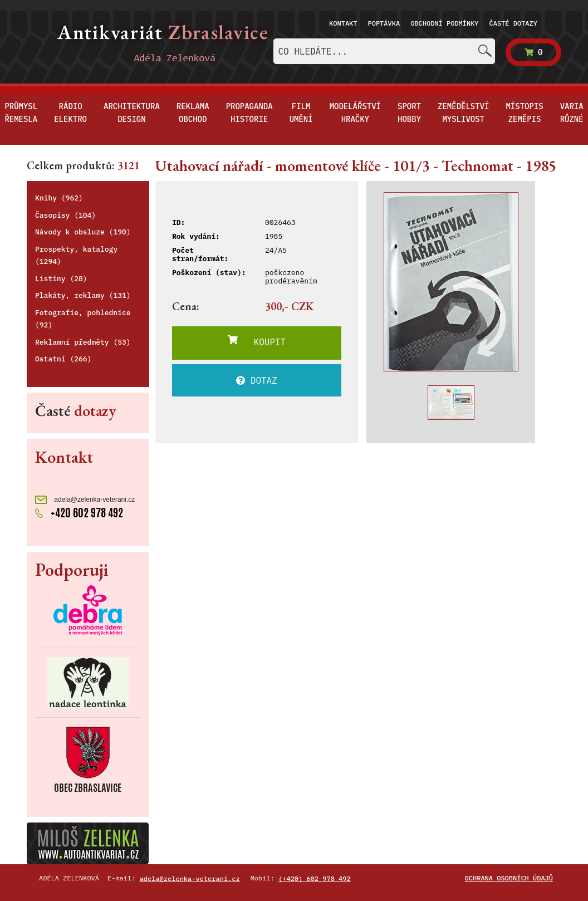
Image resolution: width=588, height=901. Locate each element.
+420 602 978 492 (79, 513)
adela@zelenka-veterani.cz (85, 500)
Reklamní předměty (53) (83, 342)
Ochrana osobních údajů (509, 878)
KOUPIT (257, 341)
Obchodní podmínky (444, 23)
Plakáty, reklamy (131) (83, 295)
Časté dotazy (513, 23)
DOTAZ (257, 380)
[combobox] (384, 51)
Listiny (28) (61, 279)
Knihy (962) (59, 198)
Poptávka (384, 23)
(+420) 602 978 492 (315, 878)
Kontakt (343, 23)
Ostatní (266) (63, 359)
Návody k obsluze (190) (83, 232)
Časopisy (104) (65, 215)
